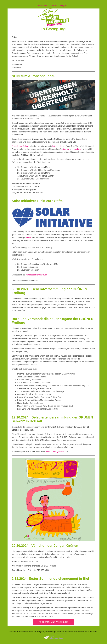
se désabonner (62, 633)
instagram (65, 149)
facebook (78, 149)
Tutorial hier (57, 146)
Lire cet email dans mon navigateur (53, 6)
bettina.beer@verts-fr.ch (57, 452)
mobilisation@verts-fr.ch (37, 275)
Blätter (29, 237)
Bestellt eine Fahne (20, 146)
